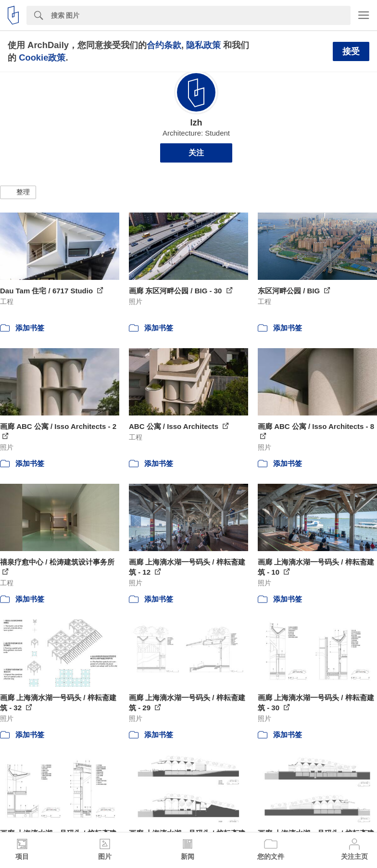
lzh (196, 123)
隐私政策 (203, 45)
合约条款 (164, 45)
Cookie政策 (42, 57)
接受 (351, 51)
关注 (196, 153)
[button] (18, 192)
